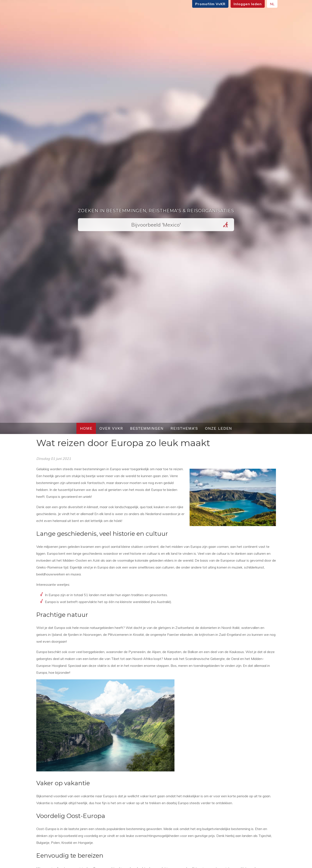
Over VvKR (111, 428)
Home (86, 428)
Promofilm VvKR (208, 4)
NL (270, 4)
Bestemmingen (147, 428)
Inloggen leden (245, 4)
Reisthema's (184, 428)
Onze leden (219, 428)
